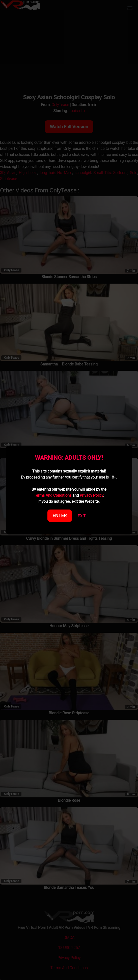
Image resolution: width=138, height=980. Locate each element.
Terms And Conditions (53, 495)
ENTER (60, 515)
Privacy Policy (91, 495)
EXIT (82, 516)
